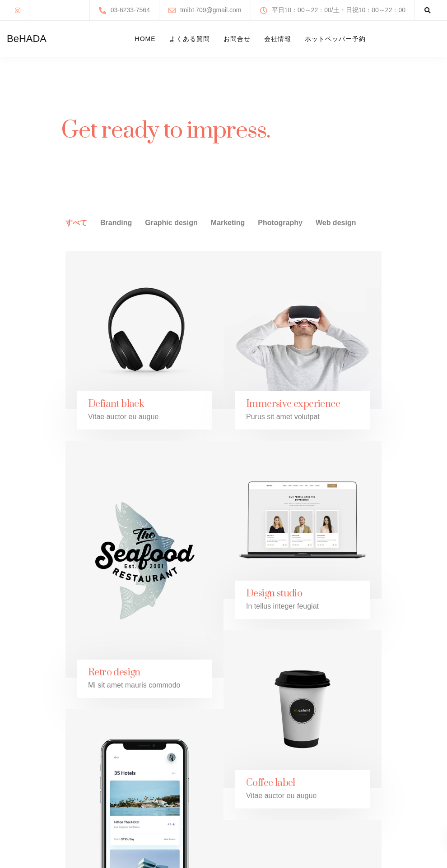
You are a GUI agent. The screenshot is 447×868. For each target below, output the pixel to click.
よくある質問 (190, 39)
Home (145, 39)
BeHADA (27, 39)
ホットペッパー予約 (335, 39)
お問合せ (237, 39)
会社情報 (278, 39)
